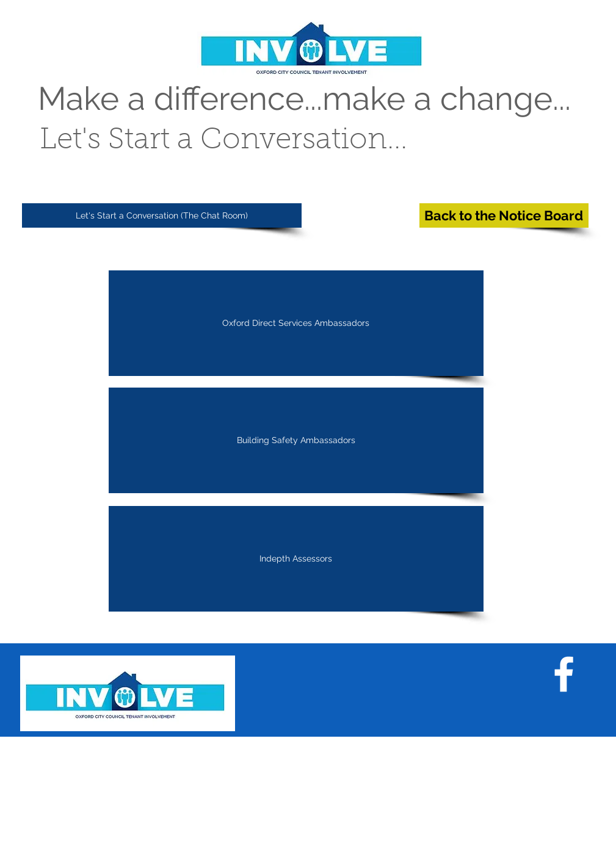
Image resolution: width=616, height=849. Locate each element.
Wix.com (195, 844)
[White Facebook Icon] (564, 674)
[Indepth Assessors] (296, 559)
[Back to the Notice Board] (504, 215)
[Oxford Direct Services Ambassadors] (296, 323)
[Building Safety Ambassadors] (296, 440)
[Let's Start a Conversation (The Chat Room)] (162, 215)
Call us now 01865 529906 (371, 786)
